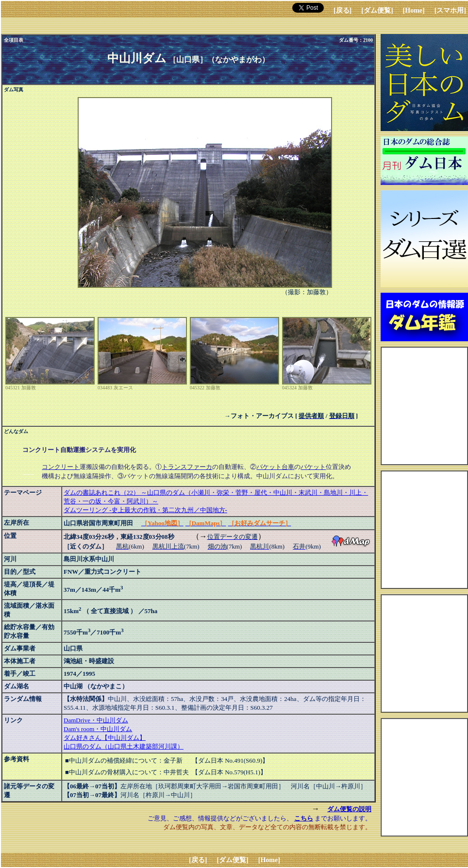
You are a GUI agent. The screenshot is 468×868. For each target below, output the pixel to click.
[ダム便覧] (377, 10)
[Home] (414, 10)
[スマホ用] (450, 10)
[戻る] (343, 10)
